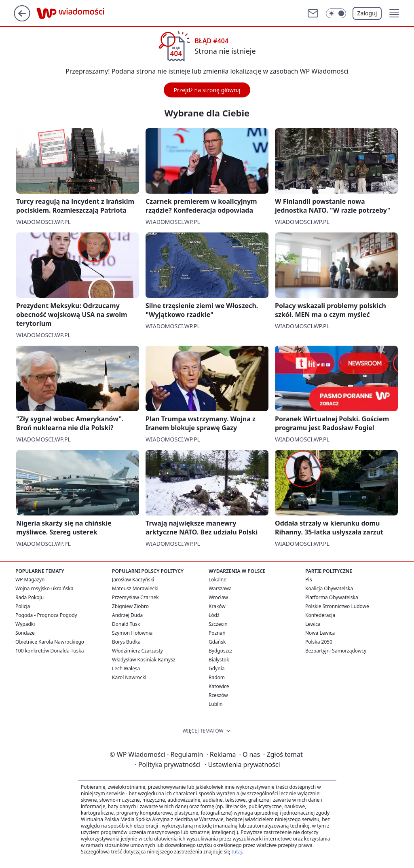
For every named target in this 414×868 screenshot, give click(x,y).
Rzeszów (218, 695)
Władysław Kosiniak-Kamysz (144, 660)
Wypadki (25, 624)
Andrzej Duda (127, 615)
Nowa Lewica (320, 633)
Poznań (217, 633)
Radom (217, 677)
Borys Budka (126, 642)
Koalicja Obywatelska (329, 588)
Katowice (219, 686)
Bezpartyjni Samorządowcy (336, 651)
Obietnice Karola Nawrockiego (50, 642)
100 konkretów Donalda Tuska (50, 651)
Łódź (214, 615)
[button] (394, 13)
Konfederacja (320, 615)
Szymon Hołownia (132, 633)
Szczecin (218, 624)
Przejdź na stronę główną (207, 90)
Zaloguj (367, 13)
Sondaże (25, 633)
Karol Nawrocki (129, 677)
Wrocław (218, 597)
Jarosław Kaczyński (133, 580)
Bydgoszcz (221, 651)
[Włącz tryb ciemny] (336, 13)
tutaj (237, 852)
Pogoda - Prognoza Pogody (46, 615)
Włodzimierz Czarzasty (137, 651)
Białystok (219, 660)
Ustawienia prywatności (242, 765)
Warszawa (220, 588)
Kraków (217, 606)
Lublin (216, 704)
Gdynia (217, 668)
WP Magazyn (30, 580)
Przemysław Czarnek (135, 597)
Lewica (313, 624)
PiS (309, 580)
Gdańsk (217, 642)
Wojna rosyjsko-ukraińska (44, 588)
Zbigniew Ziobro (130, 606)
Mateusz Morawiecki (135, 588)
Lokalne (218, 580)
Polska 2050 (319, 642)
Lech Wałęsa (126, 668)
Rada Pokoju (30, 597)
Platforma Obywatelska (332, 597)
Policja (23, 606)
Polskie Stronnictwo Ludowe (337, 606)
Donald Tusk (126, 624)
